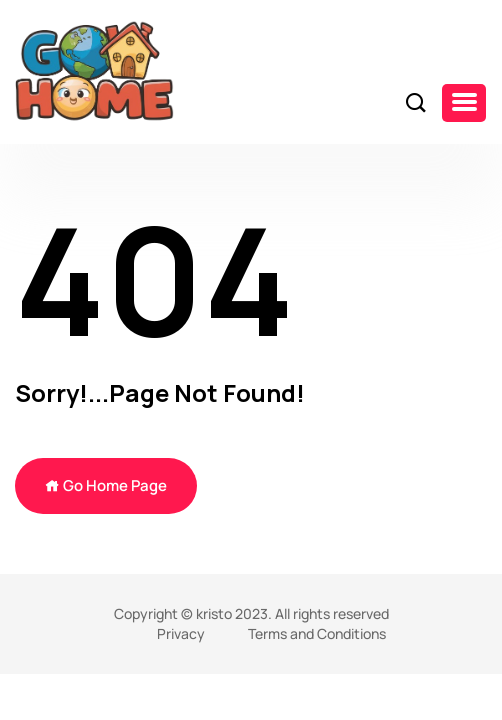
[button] (464, 103)
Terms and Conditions (317, 633)
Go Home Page (106, 485)
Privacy (181, 633)
